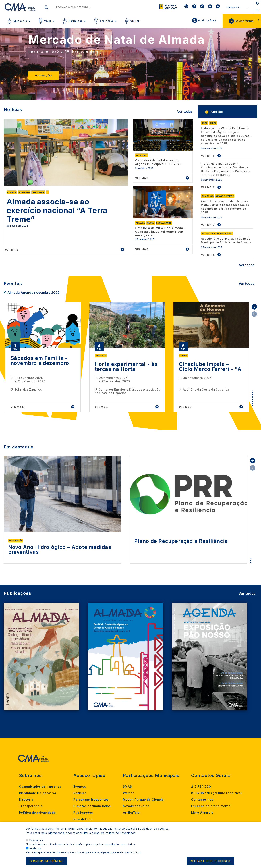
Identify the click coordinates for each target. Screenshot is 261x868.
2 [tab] (252, 393)
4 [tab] (252, 396)
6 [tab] (252, 400)
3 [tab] (252, 394)
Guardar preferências (47, 862)
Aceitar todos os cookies (210, 862)
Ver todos (247, 265)
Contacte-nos (202, 800)
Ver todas (185, 112)
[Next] (246, 66)
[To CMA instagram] (186, 7)
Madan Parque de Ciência (143, 800)
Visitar (135, 21)
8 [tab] (252, 403)
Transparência (31, 806)
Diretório (26, 800)
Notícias (80, 793)
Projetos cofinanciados (92, 806)
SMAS (127, 786)
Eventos (80, 786)
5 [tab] (252, 398)
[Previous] (15, 66)
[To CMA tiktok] (202, 7)
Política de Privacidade (120, 834)
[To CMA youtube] (210, 7)
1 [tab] (252, 391)
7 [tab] (252, 402)
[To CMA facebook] (194, 7)
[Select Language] (237, 7)
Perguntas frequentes (91, 800)
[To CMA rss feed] (218, 7)
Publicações (83, 813)
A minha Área (207, 20)
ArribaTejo (131, 813)
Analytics (35, 850)
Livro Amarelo (202, 813)
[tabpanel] (43, 357)
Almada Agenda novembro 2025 (33, 293)
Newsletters (83, 819)
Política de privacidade (37, 813)
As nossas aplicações (171, 7)
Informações (44, 76)
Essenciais (36, 841)
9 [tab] (252, 405)
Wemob (129, 793)
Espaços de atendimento (211, 806)
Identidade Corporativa (38, 793)
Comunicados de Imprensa (40, 786)
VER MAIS (208, 156)
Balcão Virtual (245, 21)
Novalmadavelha (136, 806)
